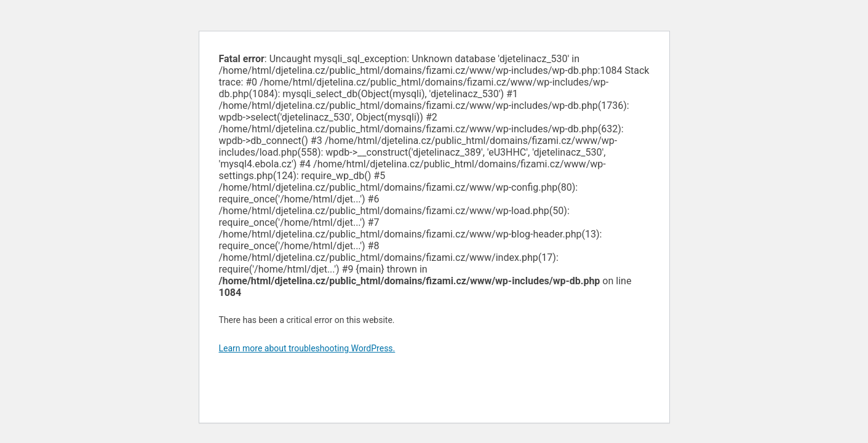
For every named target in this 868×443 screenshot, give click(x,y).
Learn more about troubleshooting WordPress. (307, 348)
